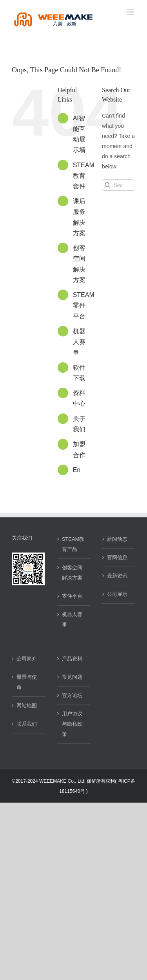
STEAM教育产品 (73, 544)
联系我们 (27, 724)
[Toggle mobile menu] (131, 12)
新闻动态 (117, 539)
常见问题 (72, 677)
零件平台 (72, 596)
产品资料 (72, 659)
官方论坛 (72, 695)
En (77, 470)
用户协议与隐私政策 (72, 724)
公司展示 (117, 594)
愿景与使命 (27, 682)
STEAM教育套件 (84, 176)
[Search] (108, 185)
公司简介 (27, 659)
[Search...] (119, 185)
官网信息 (117, 557)
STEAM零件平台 (84, 305)
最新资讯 (117, 576)
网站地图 (27, 705)
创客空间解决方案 (72, 573)
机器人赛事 (79, 342)
